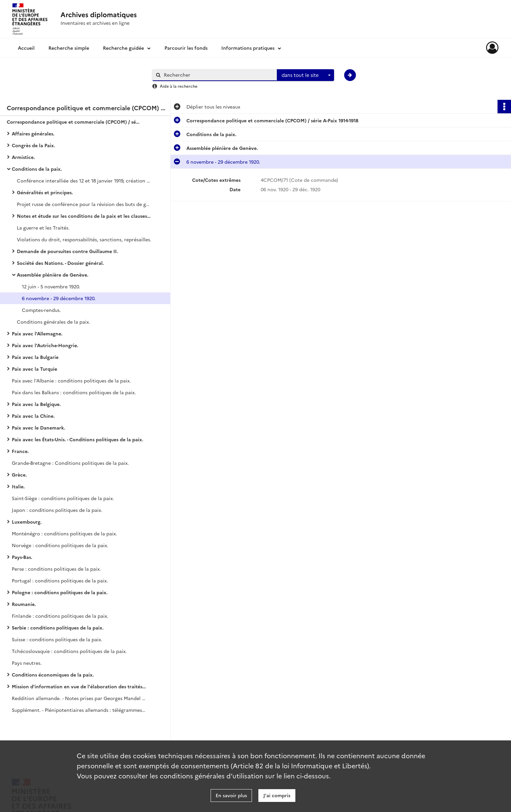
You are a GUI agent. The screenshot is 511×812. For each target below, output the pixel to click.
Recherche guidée (123, 48)
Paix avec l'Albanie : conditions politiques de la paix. (71, 380)
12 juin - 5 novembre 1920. (51, 286)
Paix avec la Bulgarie (35, 357)
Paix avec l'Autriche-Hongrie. (45, 345)
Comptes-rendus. (41, 310)
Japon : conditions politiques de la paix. (57, 510)
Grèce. (19, 475)
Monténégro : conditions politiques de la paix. (64, 533)
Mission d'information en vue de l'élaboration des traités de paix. (79, 686)
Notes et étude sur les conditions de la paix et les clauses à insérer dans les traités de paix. (84, 216)
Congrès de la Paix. (33, 145)
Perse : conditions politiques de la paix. (56, 569)
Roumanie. (24, 604)
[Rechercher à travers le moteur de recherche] (218, 75)
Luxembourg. (27, 522)
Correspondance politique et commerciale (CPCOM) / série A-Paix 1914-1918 (74, 122)
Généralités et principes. (45, 192)
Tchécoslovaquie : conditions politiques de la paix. (69, 651)
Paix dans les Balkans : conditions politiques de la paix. (74, 392)
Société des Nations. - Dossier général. (60, 263)
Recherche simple (69, 48)
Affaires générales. (33, 133)
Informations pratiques (248, 48)
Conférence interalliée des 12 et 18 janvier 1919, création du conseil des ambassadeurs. (84, 180)
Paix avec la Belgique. (36, 404)
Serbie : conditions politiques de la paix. (58, 627)
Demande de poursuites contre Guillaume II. (67, 251)
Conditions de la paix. (37, 169)
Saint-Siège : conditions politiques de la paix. (63, 498)
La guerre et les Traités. (43, 228)
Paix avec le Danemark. (39, 428)
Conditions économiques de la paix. (53, 675)
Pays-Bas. (22, 557)
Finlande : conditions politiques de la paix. (60, 616)
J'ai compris (277, 795)
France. (20, 451)
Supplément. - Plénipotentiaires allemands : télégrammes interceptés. (79, 710)
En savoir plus (231, 795)
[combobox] (305, 75)
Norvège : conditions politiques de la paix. (60, 545)
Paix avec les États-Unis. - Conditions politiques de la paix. (78, 439)
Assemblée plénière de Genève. (53, 275)
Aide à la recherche (179, 86)
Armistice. (23, 157)
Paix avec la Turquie (34, 369)
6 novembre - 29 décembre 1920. (59, 298)
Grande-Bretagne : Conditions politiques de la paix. (70, 463)
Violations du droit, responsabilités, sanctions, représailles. (84, 239)
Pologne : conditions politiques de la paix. (60, 592)
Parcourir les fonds (186, 48)
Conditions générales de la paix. (53, 322)
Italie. (18, 486)
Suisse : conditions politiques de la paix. (57, 639)
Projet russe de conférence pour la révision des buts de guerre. (84, 204)
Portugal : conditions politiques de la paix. (60, 580)
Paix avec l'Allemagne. (37, 333)
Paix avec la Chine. (33, 416)
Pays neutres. (27, 663)
